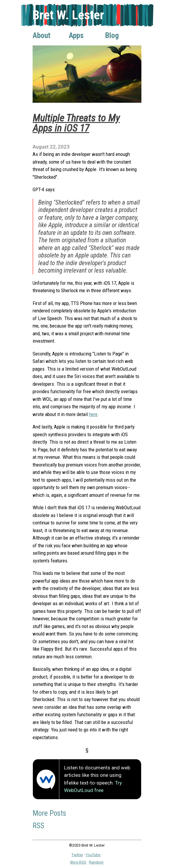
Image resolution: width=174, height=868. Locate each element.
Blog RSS (78, 862)
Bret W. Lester (68, 15)
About (41, 35)
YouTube (93, 855)
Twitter (77, 855)
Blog (112, 35)
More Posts (49, 813)
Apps (76, 35)
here (93, 414)
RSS (38, 826)
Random (96, 862)
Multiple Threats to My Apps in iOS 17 (76, 123)
